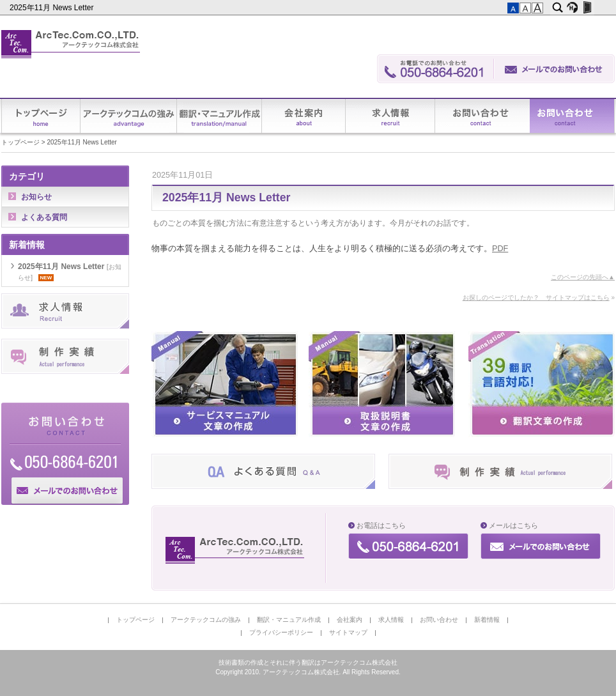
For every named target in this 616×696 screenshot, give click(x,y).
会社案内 (304, 116)
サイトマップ (348, 632)
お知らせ (36, 197)
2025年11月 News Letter (53, 8)
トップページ (41, 116)
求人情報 (390, 116)
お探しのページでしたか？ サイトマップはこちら (536, 298)
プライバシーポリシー (281, 632)
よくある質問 (44, 217)
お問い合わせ (482, 116)
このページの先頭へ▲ (583, 277)
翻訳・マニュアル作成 (219, 116)
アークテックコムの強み (129, 116)
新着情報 (572, 116)
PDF (500, 249)
